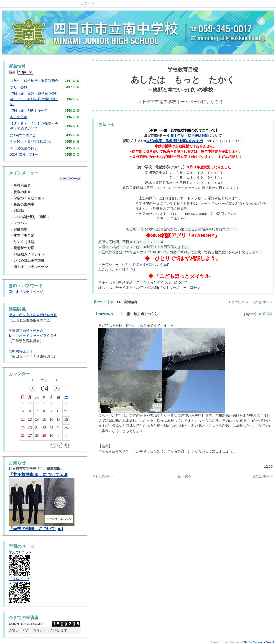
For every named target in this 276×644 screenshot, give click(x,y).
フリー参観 (19, 87)
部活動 (17, 211)
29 (23, 404)
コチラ (195, 287)
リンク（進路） (24, 242)
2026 (45, 380)
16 (51, 421)
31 (37, 404)
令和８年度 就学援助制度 (188, 136)
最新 (21, 72)
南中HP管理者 (262, 314)
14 (37, 421)
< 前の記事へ (238, 302)
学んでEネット (20, 552)
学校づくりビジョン (28, 198)
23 (51, 429)
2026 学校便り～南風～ (30, 217)
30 (30, 404)
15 (44, 421)
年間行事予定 (22, 235)
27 (30, 437)
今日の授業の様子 (24, 148)
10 (59, 412)
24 (59, 429)
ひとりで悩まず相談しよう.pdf (145, 265)
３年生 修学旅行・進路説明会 (34, 81)
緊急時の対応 (22, 248)
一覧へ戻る (183, 476)
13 (30, 421)
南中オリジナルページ (29, 267)
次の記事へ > (262, 302)
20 (30, 429)
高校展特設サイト (23, 351)
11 (66, 412)
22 (44, 429)
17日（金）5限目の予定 (28, 111)
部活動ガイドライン (28, 254)
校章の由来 (21, 192)
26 (23, 437)
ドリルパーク (19, 579)
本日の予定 (19, 117)
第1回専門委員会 (23, 135)
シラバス (19, 223)
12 (23, 421)
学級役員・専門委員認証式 (31, 142)
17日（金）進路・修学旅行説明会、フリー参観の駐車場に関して (34, 99)
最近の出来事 (22, 204)
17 (59, 421)
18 (66, 421)
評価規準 (19, 229)
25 (66, 429)
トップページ (70, 179)
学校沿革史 (21, 186)
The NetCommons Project (259, 642)
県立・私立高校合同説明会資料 (33, 315)
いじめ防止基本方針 (28, 260)
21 (37, 429)
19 (23, 429)
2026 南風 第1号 (24, 155)
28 (37, 437)
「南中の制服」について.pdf (36, 529)
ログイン (87, 4)
